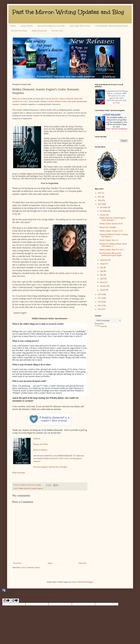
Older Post (83, 563)
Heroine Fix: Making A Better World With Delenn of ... (113, 245)
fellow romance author (58, 101)
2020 (100, 200)
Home (13, 26)
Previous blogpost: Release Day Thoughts (50, 467)
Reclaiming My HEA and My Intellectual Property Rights (111, 254)
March (103, 282)
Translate (101, 326)
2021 (100, 197)
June (102, 271)
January (103, 290)
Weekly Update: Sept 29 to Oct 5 (112, 250)
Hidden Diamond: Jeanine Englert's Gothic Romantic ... (113, 219)
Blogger (90, 582)
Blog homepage (19, 472)
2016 (100, 302)
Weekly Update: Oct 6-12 (109, 240)
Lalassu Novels (27, 26)
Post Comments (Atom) (31, 568)
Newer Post (17, 563)
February (104, 286)
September (104, 260)
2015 (100, 306)
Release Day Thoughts (108, 227)
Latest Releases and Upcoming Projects (112, 26)
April (102, 279)
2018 (100, 294)
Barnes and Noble (41, 444)
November (104, 211)
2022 (100, 193)
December (104, 207)
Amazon (37, 438)
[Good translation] (6, 601)
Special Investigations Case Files (51, 26)
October (103, 215)
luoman (74, 582)
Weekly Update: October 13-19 (111, 231)
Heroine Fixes (57, 31)
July (102, 268)
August (103, 264)
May (102, 275)
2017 (100, 298)
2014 (100, 309)
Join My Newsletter (19, 31)
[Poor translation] (15, 601)
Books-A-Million (40, 450)
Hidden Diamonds (39, 31)
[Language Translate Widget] (108, 320)
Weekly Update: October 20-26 (111, 224)
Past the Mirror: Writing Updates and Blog (68, 12)
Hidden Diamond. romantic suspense (31, 488)
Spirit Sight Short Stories (80, 26)
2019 (100, 204)
